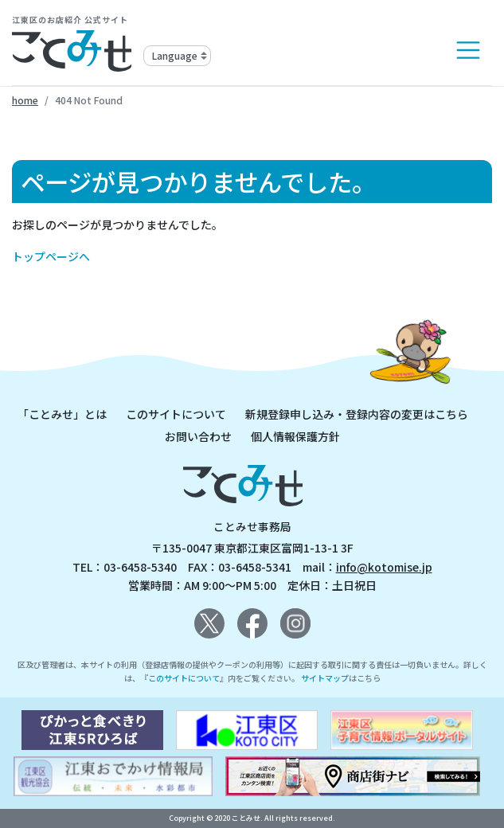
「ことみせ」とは (62, 414)
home (25, 100)
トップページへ (51, 256)
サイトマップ (325, 678)
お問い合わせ (198, 436)
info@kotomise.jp (384, 567)
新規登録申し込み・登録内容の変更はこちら (357, 414)
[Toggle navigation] (468, 50)
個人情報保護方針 (295, 436)
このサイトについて (176, 414)
